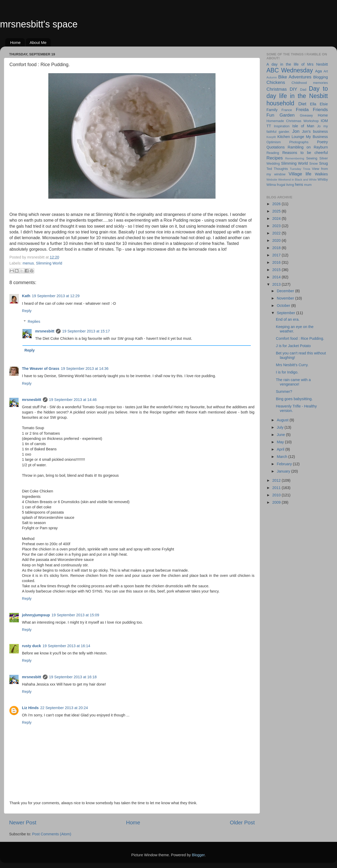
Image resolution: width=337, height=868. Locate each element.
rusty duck (31, 646)
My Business (317, 137)
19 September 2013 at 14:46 (73, 400)
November (286, 298)
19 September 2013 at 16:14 (66, 646)
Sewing (312, 158)
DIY (294, 89)
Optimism (274, 142)
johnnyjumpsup (36, 615)
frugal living (286, 185)
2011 (277, 488)
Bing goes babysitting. (294, 399)
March (283, 457)
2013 (277, 284)
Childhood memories (310, 83)
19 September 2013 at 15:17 (86, 331)
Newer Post (23, 823)
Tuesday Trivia (300, 169)
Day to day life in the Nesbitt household (297, 96)
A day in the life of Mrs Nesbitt (297, 64)
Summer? (284, 392)
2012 (277, 480)
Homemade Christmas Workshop (293, 121)
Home (15, 42)
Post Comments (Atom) (52, 834)
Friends (320, 110)
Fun (270, 115)
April (281, 449)
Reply (27, 311)
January (284, 471)
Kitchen (284, 137)
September (287, 313)
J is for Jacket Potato (293, 346)
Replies (34, 321)
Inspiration (282, 126)
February (285, 464)
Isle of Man (303, 126)
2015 (277, 270)
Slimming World (49, 263)
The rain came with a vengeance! (293, 382)
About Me (38, 42)
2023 (277, 226)
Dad (303, 90)
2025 (277, 211)
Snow (313, 163)
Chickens (276, 82)
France (287, 110)
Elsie (324, 104)
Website (272, 180)
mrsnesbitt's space (39, 24)
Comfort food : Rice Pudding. (300, 338)
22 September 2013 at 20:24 (64, 708)
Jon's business (315, 131)
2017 (277, 255)
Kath (26, 296)
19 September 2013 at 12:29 (56, 296)
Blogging (321, 77)
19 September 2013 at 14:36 (85, 369)
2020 (277, 240)
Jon (296, 131)
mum (308, 185)
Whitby (323, 179)
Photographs (299, 142)
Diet (302, 104)
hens (299, 185)
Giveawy (306, 115)
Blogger (198, 855)
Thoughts (281, 169)
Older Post (242, 823)
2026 (277, 204)
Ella (313, 104)
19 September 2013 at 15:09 (75, 615)
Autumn (272, 77)
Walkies (321, 174)
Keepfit (271, 137)
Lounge (298, 137)
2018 (277, 248)
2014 (277, 277)
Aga (318, 71)
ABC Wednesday (290, 70)
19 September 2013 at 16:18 (73, 677)
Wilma (271, 185)
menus (28, 263)
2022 (277, 233)
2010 (277, 495)
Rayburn (321, 147)
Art (326, 71)
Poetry (322, 142)
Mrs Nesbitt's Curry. (292, 365)
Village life (300, 174)
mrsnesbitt (45, 331)
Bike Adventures (295, 77)
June (281, 435)
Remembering (295, 158)
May (281, 442)
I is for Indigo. (287, 372)
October (284, 306)
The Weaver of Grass (41, 369)
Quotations (276, 147)
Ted (269, 169)
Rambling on (299, 147)
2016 (277, 262)
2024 (277, 219)
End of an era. (288, 319)
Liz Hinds (30, 708)
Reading (273, 153)
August (283, 420)
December (286, 291)
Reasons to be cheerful (305, 153)
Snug (323, 163)
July (281, 427)
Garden (287, 115)
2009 (277, 502)
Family (272, 110)
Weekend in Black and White (297, 180)
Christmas (277, 89)
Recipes (275, 158)
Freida (302, 110)
